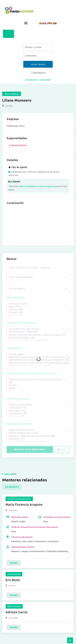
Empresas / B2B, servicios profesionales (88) (38, 436)
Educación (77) (38, 439)
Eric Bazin (13, 580)
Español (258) (38, 310)
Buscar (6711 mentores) (30, 449)
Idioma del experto (16, 298)
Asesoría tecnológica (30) (38, 338)
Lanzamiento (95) (38, 414)
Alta (38, 382)
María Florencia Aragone (24, 504)
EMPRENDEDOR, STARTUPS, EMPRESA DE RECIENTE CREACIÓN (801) (38, 360)
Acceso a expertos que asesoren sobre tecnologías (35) (38, 335)
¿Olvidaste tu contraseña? (38, 80)
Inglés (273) (38, 307)
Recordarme (38, 73)
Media (38, 388)
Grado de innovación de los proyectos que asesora (32, 373)
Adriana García (16, 612)
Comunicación (14, 574)
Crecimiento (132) (38, 408)
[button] (26, 23)
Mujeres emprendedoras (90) (38, 433)
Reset (61, 450)
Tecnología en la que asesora (21, 323)
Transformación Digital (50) (38, 332)
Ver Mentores (12, 487)
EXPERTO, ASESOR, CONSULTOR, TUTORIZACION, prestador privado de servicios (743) (38, 363)
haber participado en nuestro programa (37, 186)
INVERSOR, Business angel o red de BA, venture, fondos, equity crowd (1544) (38, 357)
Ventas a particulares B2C (19, 499)
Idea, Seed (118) (38, 411)
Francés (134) (38, 312)
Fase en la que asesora (18, 399)
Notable (38, 385)
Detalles (14, 563)
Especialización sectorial (19, 424)
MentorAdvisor (18, 145)
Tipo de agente (14, 348)
